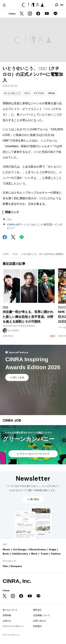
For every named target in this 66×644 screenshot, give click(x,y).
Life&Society (20, 554)
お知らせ (7, 621)
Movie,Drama (37, 549)
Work (34, 554)
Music (15, 254)
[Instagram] (30, 14)
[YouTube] (47, 14)
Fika (5, 566)
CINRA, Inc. (17, 581)
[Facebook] (38, 14)
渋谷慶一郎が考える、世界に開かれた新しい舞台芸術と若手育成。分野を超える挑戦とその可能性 (28, 317)
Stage (52, 549)
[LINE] (55, 14)
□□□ (9, 219)
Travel (44, 554)
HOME (6, 254)
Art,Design (20, 549)
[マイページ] (4, 5)
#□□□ (27, 93)
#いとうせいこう (12, 93)
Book (6, 554)
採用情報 (7, 615)
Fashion (56, 554)
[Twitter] (22, 14)
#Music (52, 93)
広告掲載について (42, 615)
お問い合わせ (39, 621)
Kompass (16, 566)
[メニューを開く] (62, 5)
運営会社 (37, 610)
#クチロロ (39, 93)
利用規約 (37, 626)
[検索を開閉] (56, 5)
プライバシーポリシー (13, 626)
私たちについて (10, 610)
